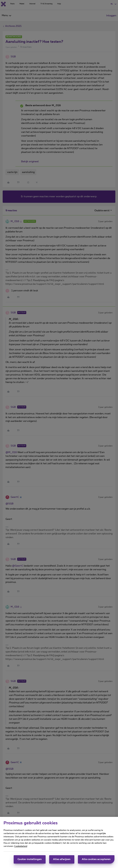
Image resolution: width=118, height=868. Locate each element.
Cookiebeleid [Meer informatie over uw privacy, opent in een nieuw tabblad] (21, 848)
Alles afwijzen (62, 861)
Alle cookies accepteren (96, 861)
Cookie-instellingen (30, 861)
